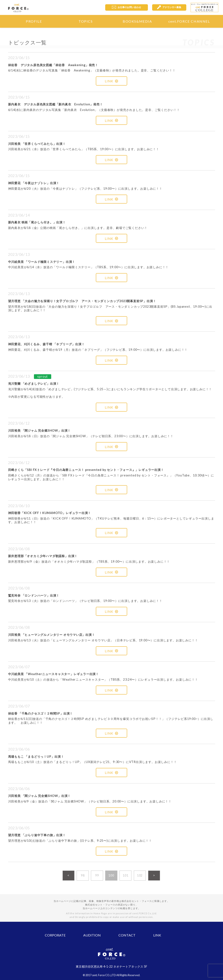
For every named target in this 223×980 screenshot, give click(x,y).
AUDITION (92, 935)
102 (140, 875)
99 (97, 875)
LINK (111, 81)
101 (125, 875)
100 (111, 875)
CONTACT (127, 935)
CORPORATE (55, 935)
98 (83, 875)
